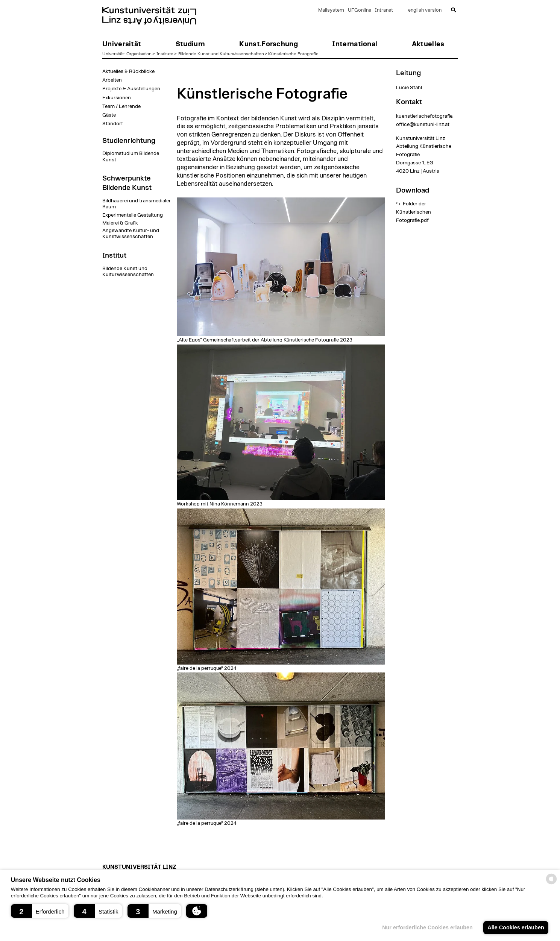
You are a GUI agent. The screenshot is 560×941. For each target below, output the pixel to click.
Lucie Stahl (409, 88)
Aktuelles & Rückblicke (128, 71)
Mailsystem (331, 10)
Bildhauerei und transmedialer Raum (137, 204)
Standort (113, 124)
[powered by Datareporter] (551, 884)
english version (425, 10)
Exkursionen (117, 98)
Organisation (139, 54)
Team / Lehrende (121, 106)
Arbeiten (112, 80)
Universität (113, 54)
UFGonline (360, 10)
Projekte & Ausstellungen (131, 89)
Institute (165, 54)
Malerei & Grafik (120, 223)
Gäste (109, 115)
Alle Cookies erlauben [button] (516, 927)
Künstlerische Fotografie (293, 54)
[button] (40, 911)
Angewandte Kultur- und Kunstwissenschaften (131, 234)
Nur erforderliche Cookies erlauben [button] (427, 927)
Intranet (384, 10)
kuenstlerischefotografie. (425, 116)
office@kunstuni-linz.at (423, 124)
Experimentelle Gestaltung (133, 215)
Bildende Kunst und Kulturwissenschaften (221, 54)
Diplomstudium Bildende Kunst (131, 156)
